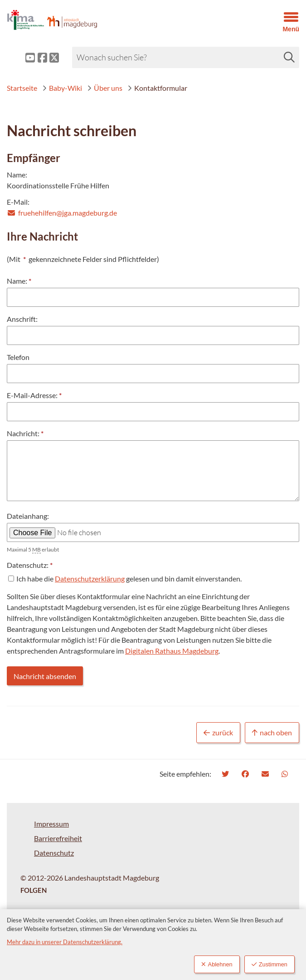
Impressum (51, 824)
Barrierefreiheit (58, 838)
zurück (218, 733)
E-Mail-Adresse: (32, 395)
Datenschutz (54, 853)
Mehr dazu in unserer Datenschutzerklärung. (65, 942)
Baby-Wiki (62, 88)
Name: (17, 281)
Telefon (18, 357)
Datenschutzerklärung (90, 579)
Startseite (22, 88)
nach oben (272, 733)
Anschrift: (22, 319)
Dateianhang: (28, 516)
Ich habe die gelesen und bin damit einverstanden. (129, 579)
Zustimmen (270, 964)
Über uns (105, 88)
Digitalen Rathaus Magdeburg (172, 651)
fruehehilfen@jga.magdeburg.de (62, 213)
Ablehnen (217, 964)
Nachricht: (23, 433)
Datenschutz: (28, 565)
